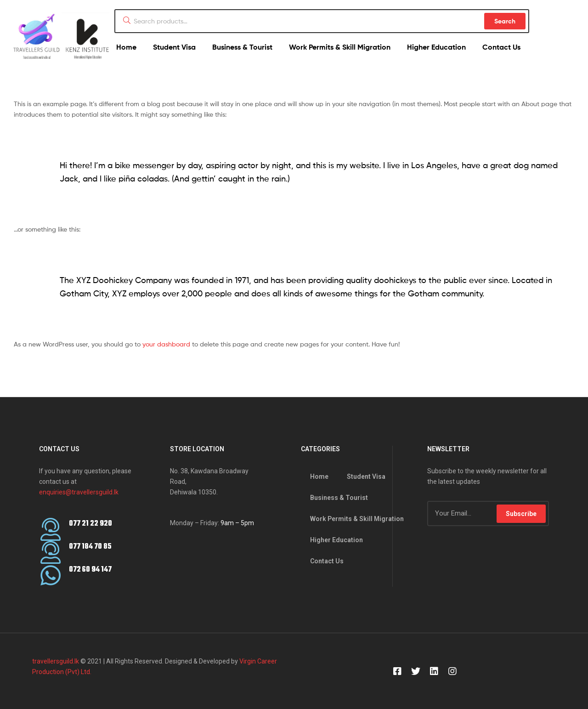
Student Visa (174, 47)
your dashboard (166, 344)
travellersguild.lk (56, 661)
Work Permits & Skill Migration (340, 47)
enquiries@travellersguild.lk (79, 492)
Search (505, 21)
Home (126, 47)
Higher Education (436, 47)
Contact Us (501, 47)
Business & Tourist (242, 47)
